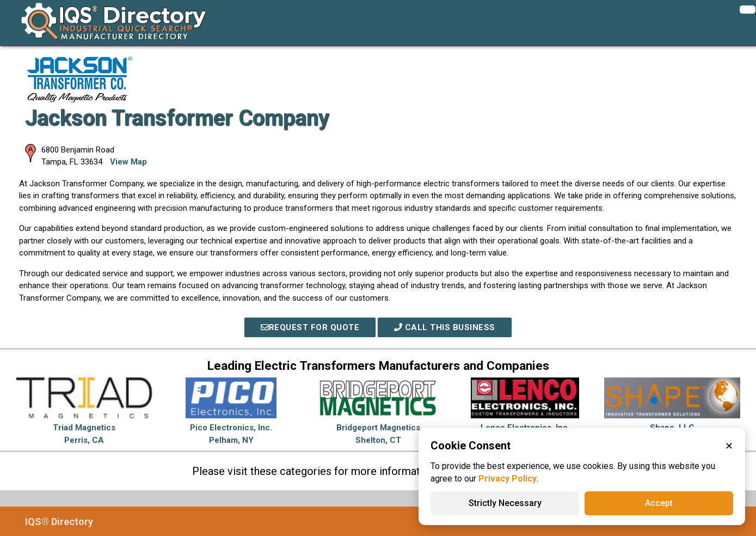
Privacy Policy (508, 479)
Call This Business (445, 327)
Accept (659, 503)
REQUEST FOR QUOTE (310, 327)
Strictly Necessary (505, 503)
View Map (128, 162)
